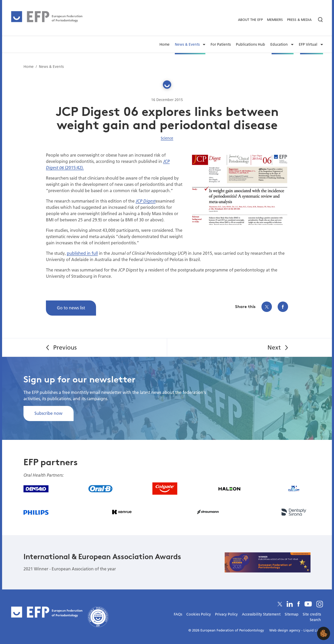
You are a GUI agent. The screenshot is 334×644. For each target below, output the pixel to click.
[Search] (318, 20)
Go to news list (71, 308)
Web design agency (285, 630)
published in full (82, 253)
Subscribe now (48, 413)
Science (167, 138)
